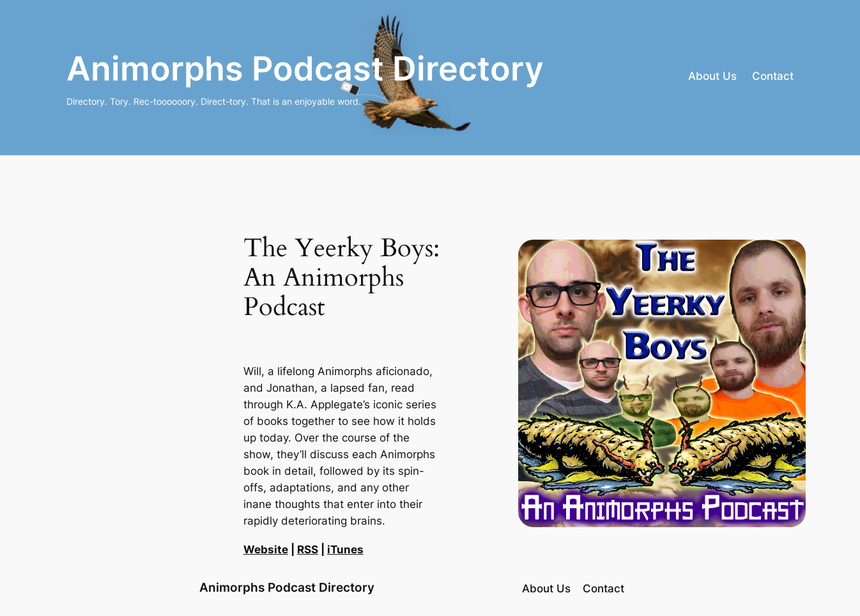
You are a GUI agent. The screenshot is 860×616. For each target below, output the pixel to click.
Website (266, 550)
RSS (308, 550)
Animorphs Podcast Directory (305, 68)
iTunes (345, 550)
